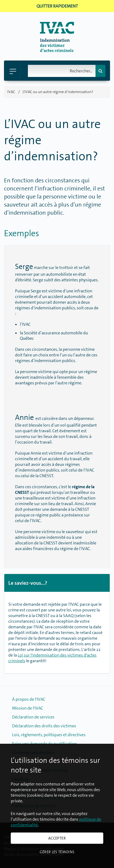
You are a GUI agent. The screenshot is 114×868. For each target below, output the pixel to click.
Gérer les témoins (57, 852)
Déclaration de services (33, 717)
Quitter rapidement (57, 6)
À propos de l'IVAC (29, 699)
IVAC (11, 92)
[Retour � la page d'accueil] (57, 50)
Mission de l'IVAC (28, 708)
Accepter (57, 838)
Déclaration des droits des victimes (44, 726)
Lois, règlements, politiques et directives (49, 735)
